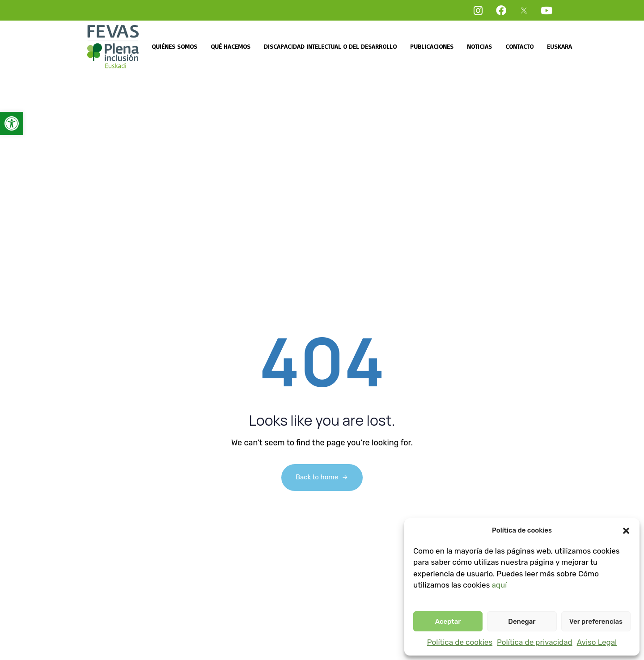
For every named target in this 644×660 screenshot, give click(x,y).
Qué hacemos (231, 46)
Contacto (519, 46)
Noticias (479, 46)
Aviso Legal (597, 642)
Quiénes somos (174, 46)
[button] (12, 123)
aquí (499, 585)
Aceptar (448, 622)
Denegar (522, 622)
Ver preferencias (596, 622)
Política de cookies (460, 642)
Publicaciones (432, 46)
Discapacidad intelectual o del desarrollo (330, 46)
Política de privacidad (535, 642)
